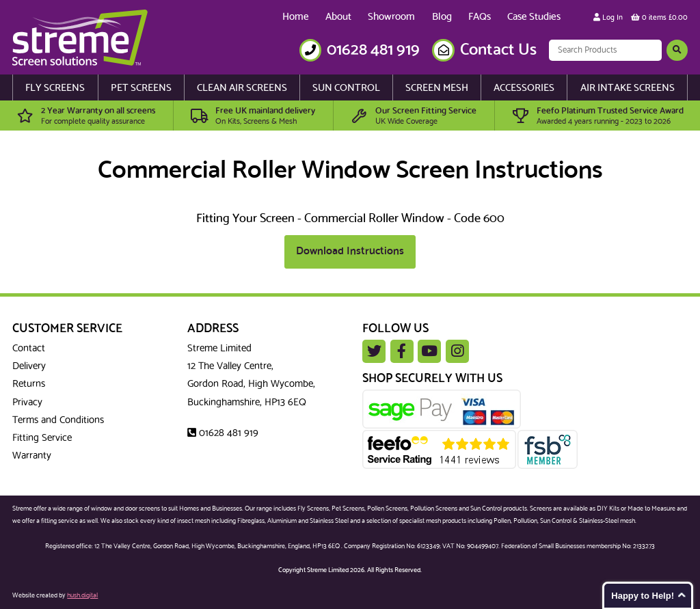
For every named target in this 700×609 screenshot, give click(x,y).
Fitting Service (42, 438)
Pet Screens (141, 88)
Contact (29, 349)
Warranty (32, 456)
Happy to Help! (643, 596)
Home (296, 17)
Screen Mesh (437, 88)
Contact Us (498, 50)
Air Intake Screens (628, 88)
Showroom (391, 17)
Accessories (524, 88)
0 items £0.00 (659, 18)
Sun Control (346, 88)
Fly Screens (55, 88)
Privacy (27, 403)
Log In (608, 18)
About (338, 17)
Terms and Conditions (58, 420)
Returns (29, 384)
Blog (442, 17)
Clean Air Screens (242, 88)
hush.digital (82, 595)
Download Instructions (350, 251)
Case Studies (534, 17)
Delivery (29, 366)
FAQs (480, 17)
